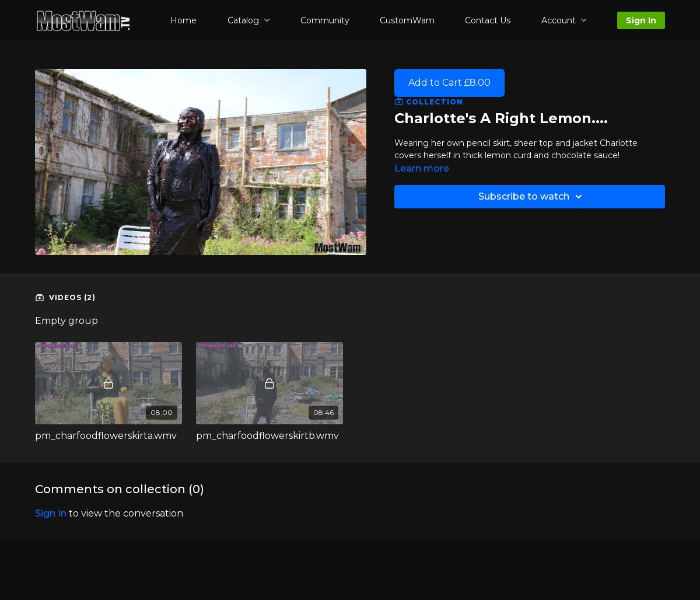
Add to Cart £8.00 (449, 83)
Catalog (249, 20)
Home (183, 20)
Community (325, 20)
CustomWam (407, 20)
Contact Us (488, 20)
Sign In (641, 20)
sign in (51, 513)
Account (564, 20)
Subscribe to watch (532, 197)
